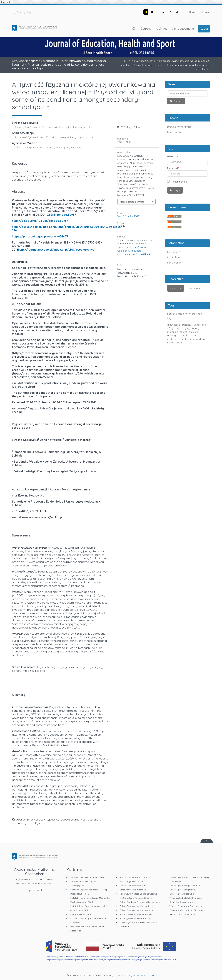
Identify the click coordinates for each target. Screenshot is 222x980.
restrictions (184, 339)
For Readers (174, 252)
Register (194, 12)
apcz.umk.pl (35, 890)
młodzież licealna (177, 332)
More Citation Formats (132, 202)
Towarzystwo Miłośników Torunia (136, 914)
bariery (195, 328)
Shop (152, 975)
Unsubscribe (194, 288)
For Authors (174, 257)
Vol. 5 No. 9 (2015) (129, 216)
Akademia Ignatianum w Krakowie (87, 877)
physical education (188, 335)
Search (178, 101)
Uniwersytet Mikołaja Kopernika (185, 886)
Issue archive (175, 132)
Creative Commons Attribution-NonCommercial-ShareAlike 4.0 (135, 251)
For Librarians (175, 263)
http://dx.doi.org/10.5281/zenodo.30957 (40, 221)
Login (206, 12)
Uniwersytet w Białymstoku (183, 890)
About (204, 28)
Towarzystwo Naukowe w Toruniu (136, 918)
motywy (184, 328)
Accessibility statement (131, 975)
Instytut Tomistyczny (81, 914)
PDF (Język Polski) (130, 127)
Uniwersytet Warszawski (182, 894)
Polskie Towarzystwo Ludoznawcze (137, 910)
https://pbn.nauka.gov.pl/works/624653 (40, 236)
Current (146, 28)
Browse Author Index (179, 127)
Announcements (184, 28)
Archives (162, 28)
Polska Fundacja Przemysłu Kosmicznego (140, 902)
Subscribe (175, 288)
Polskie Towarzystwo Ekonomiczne (137, 906)
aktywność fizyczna (179, 325)
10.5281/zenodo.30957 (61, 215)
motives (172, 339)
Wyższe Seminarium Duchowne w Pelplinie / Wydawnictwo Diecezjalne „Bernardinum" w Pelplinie (187, 910)
